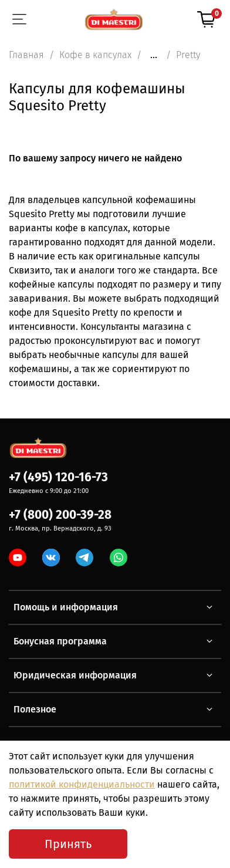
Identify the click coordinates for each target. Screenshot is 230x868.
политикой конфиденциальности (82, 784)
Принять (68, 844)
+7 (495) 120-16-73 (58, 477)
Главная (26, 55)
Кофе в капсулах (95, 55)
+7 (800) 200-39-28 (60, 515)
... (154, 55)
